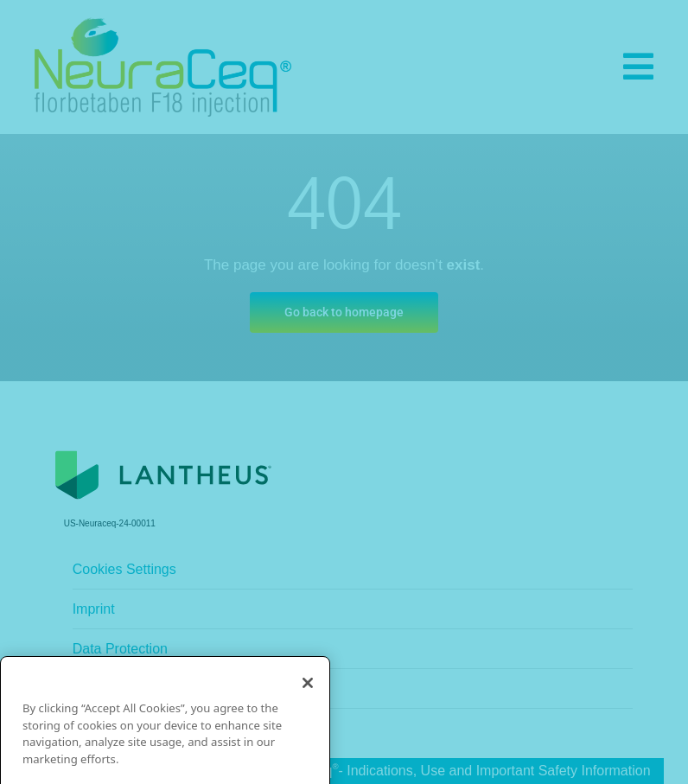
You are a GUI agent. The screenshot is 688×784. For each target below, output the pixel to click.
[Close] (308, 717)
